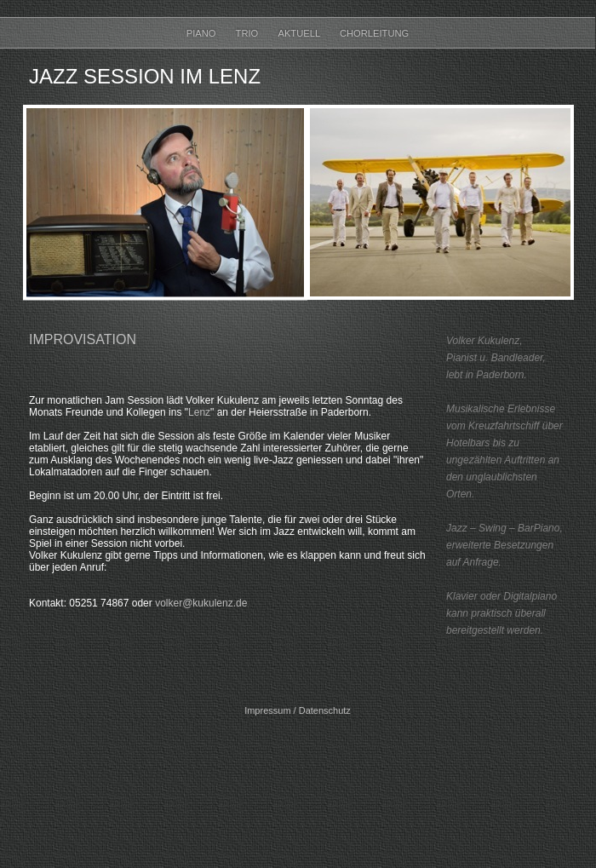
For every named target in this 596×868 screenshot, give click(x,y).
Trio (249, 33)
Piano (203, 33)
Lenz (199, 412)
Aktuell (300, 33)
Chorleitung (374, 33)
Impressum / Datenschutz (298, 710)
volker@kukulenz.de (201, 603)
